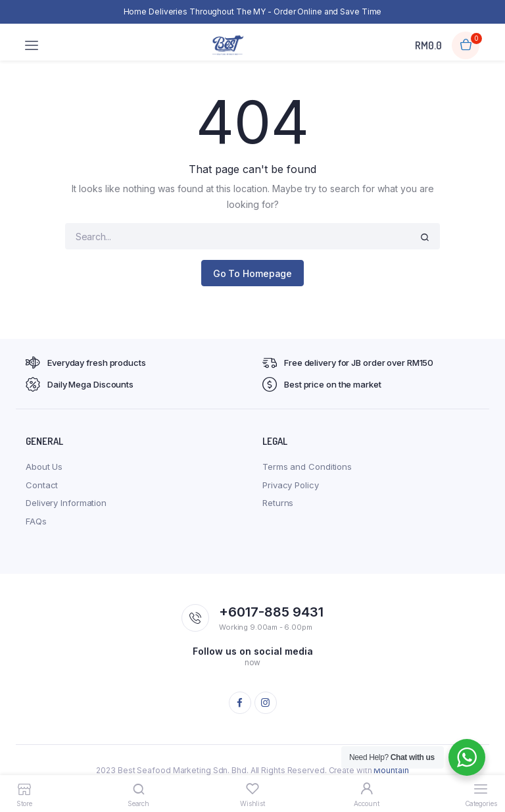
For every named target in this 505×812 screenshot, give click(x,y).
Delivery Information (66, 503)
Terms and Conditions (307, 467)
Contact (42, 485)
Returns (278, 503)
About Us (44, 467)
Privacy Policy (291, 485)
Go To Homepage (253, 273)
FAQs (36, 521)
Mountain (391, 770)
